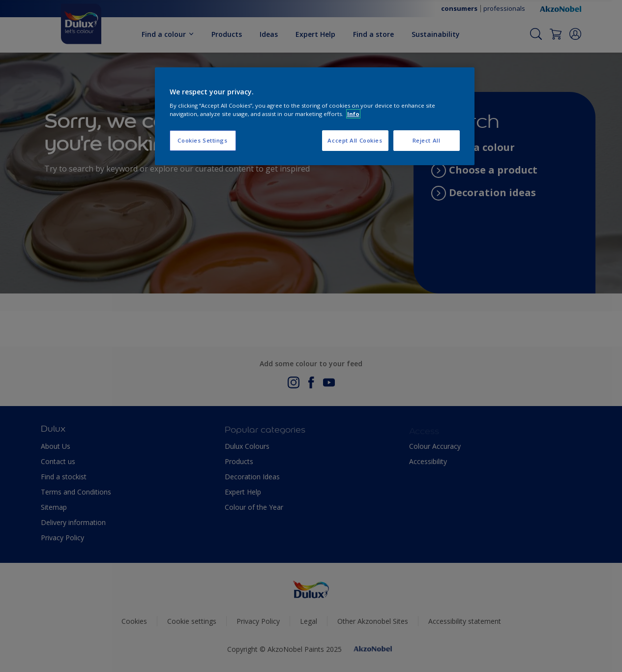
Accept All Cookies (355, 140)
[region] (315, 117)
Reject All (427, 140)
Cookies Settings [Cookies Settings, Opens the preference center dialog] (202, 140)
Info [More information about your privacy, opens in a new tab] (353, 114)
